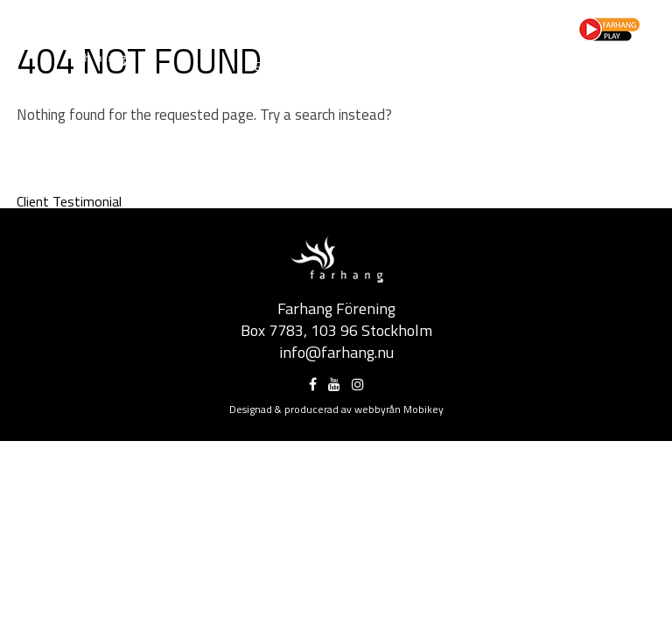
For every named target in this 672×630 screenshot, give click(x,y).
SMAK (442, 80)
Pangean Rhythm (519, 80)
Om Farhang (227, 25)
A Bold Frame (591, 66)
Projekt (294, 25)
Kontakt (447, 39)
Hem (166, 25)
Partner (350, 25)
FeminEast (610, 80)
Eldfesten (284, 66)
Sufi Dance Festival (359, 80)
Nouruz (349, 66)
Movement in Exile (239, 80)
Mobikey (423, 409)
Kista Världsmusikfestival (462, 66)
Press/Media (420, 25)
